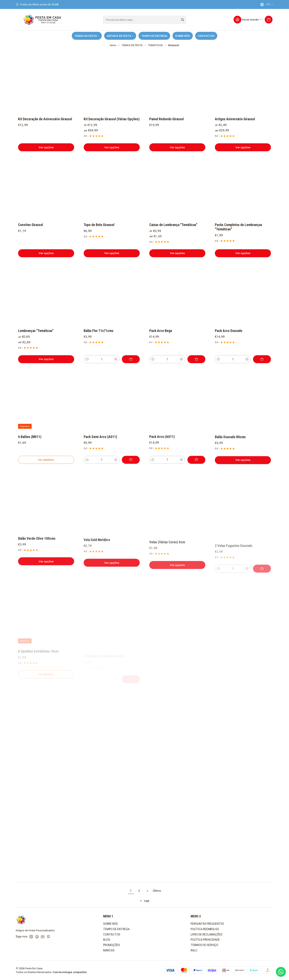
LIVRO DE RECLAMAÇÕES (207, 934)
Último (157, 891)
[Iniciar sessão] (248, 20)
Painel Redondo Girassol (166, 119)
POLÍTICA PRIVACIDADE (205, 940)
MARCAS (109, 950)
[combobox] (144, 20)
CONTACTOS (206, 36)
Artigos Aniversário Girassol (235, 119)
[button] (144, 901)
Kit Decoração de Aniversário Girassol (45, 119)
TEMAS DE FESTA (87, 36)
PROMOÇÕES (112, 945)
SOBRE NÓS (183, 36)
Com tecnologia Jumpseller (70, 972)
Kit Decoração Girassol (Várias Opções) (112, 119)
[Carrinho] (269, 20)
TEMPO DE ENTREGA (154, 36)
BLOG (107, 940)
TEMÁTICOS (155, 45)
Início (113, 45)
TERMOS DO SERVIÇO (204, 945)
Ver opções (46, 147)
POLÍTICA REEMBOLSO (205, 929)
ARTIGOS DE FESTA (120, 36)
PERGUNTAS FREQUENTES (207, 924)
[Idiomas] (266, 4)
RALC (194, 950)
